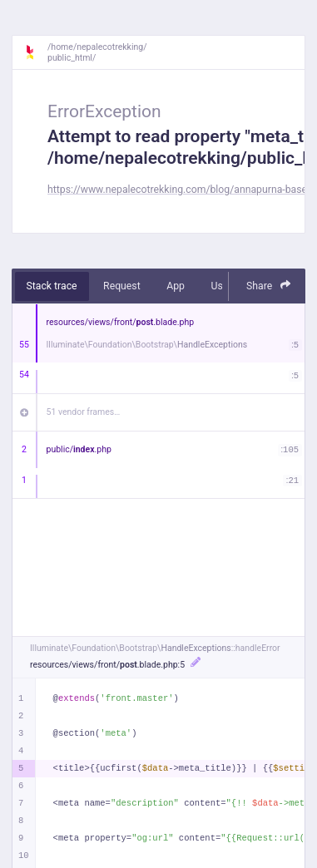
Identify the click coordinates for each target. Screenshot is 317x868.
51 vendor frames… (84, 412)
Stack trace (52, 286)
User (221, 286)
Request (122, 286)
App (176, 286)
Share (269, 286)
